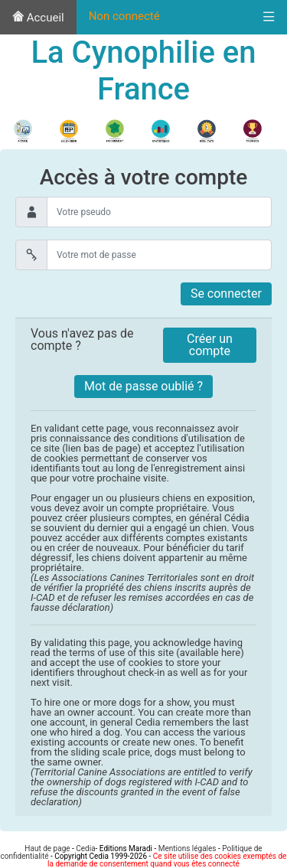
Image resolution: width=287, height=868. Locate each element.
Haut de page (47, 848)
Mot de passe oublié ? (143, 386)
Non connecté (124, 16)
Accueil (38, 18)
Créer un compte (210, 345)
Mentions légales (188, 848)
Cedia (85, 848)
